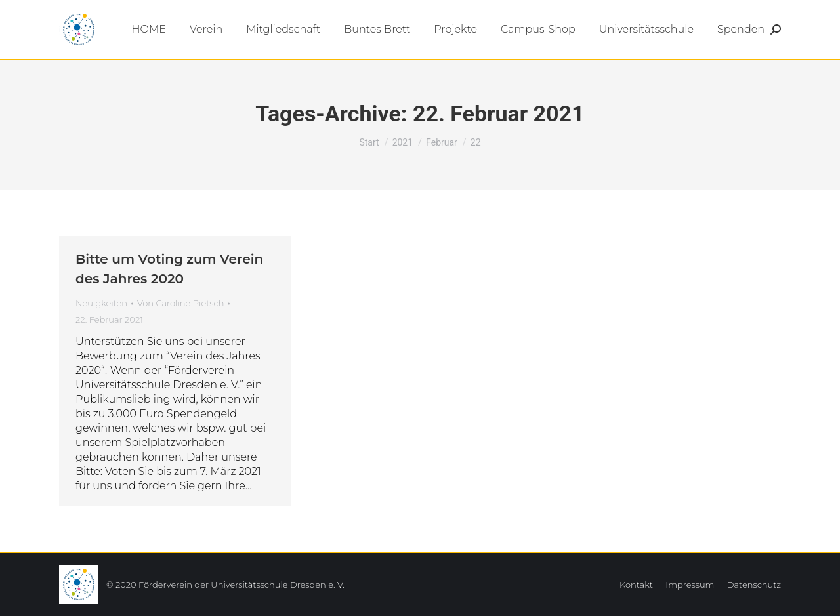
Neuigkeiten (101, 303)
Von (180, 303)
